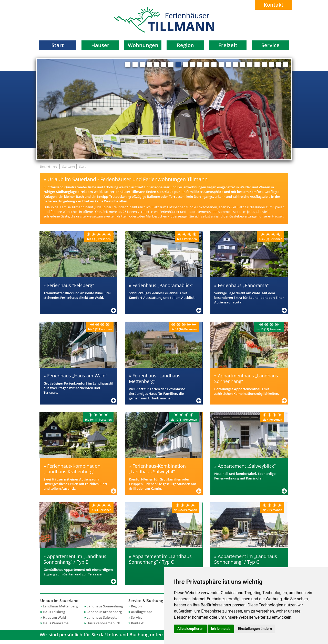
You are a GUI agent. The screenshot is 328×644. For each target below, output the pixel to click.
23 (286, 64)
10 (192, 64)
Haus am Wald (54, 617)
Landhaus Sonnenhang (105, 606)
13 (214, 64)
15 (228, 64)
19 (257, 64)
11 (200, 64)
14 (221, 64)
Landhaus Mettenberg (60, 606)
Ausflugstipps (142, 612)
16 (235, 64)
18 (250, 64)
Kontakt (274, 5)
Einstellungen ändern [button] (255, 629)
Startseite (69, 166)
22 (279, 64)
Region (185, 45)
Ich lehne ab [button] (221, 629)
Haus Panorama (56, 623)
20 (264, 64)
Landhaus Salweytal (103, 617)
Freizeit (228, 45)
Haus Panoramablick (103, 623)
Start (58, 45)
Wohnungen (143, 45)
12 (207, 64)
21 (271, 64)
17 (243, 64)
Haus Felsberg (54, 612)
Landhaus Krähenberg (104, 612)
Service (270, 45)
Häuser (100, 45)
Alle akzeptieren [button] (190, 629)
